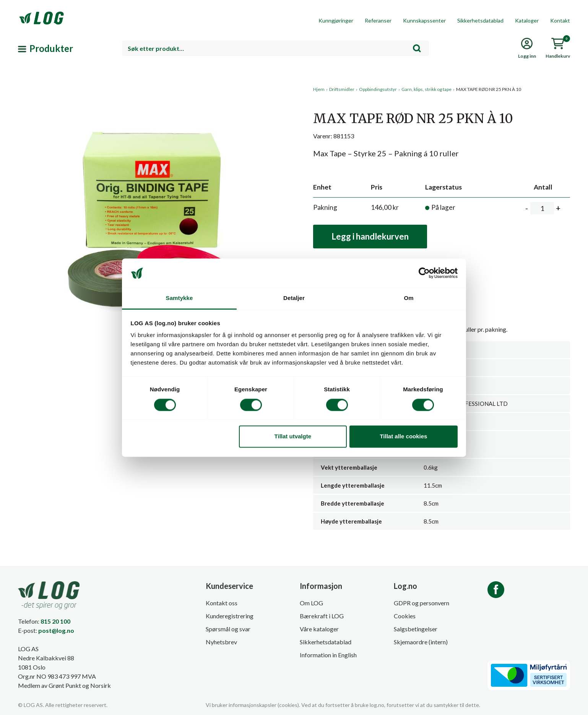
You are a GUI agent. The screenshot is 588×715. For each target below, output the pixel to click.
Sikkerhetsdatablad (480, 20)
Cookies (405, 616)
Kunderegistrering (230, 616)
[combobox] (276, 48)
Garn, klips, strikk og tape (426, 89)
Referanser (378, 20)
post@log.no (56, 630)
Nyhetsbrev (221, 642)
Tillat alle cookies (403, 437)
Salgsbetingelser (416, 629)
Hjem (319, 89)
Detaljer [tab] (294, 298)
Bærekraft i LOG (322, 616)
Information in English (328, 655)
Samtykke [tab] (179, 298)
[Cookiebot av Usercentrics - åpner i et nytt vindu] (424, 273)
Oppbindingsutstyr (378, 89)
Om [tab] (409, 298)
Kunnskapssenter (424, 20)
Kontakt (560, 20)
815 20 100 (55, 621)
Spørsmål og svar (228, 629)
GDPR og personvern (422, 603)
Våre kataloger (319, 629)
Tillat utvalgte (293, 437)
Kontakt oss (222, 603)
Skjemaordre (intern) (421, 642)
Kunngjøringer (336, 20)
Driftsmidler (342, 89)
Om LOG (311, 603)
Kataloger (527, 20)
